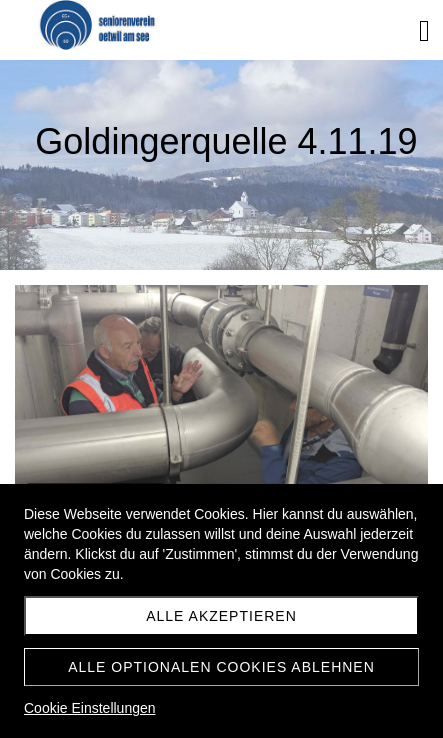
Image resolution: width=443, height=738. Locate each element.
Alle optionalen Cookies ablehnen (221, 667)
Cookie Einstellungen (90, 708)
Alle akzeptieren (221, 616)
